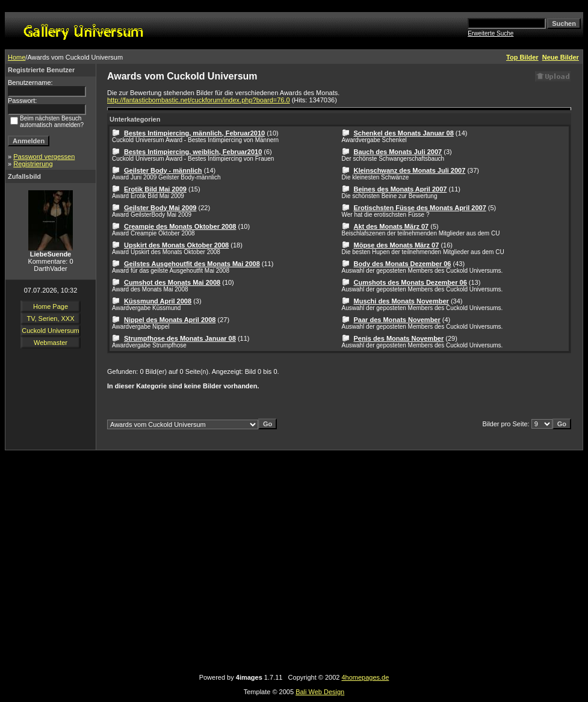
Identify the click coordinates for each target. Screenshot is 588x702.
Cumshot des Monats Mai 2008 (172, 282)
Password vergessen (44, 157)
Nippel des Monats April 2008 (170, 320)
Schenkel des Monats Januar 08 (404, 133)
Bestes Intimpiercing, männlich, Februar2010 (194, 133)
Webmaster (51, 343)
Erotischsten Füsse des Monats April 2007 (420, 208)
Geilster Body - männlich (163, 170)
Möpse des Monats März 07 (397, 245)
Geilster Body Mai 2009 (160, 208)
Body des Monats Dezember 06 (403, 264)
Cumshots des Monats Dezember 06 (410, 282)
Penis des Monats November (399, 338)
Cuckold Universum (50, 331)
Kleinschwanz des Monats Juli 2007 (410, 170)
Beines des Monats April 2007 (401, 189)
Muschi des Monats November (401, 301)
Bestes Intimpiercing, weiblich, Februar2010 (193, 152)
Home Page (51, 306)
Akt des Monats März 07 (391, 226)
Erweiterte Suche (491, 33)
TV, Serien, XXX (50, 318)
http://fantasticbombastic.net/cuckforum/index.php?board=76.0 (199, 100)
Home (17, 57)
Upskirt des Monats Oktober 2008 (176, 245)
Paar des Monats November (397, 320)
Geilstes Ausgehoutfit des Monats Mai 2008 (192, 264)
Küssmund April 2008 (158, 301)
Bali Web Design (320, 692)
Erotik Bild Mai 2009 (155, 189)
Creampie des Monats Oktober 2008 (180, 226)
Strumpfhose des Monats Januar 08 (180, 338)
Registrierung (33, 164)
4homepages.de (365, 677)
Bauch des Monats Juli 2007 (398, 152)
